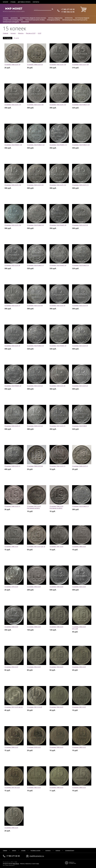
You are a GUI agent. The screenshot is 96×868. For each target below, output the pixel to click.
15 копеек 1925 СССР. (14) (13, 185)
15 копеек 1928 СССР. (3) (57, 386)
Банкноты (14, 18)
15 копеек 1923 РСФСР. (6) (58, 265)
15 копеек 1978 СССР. (34, 747)
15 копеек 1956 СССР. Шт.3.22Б (79, 628)
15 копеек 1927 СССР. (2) (80, 386)
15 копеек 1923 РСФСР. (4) (35, 346)
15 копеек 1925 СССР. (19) (58, 65)
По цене (16, 38)
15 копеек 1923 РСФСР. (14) (81, 105)
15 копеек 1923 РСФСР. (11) (58, 145)
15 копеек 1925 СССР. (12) (58, 185)
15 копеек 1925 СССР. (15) (58, 105)
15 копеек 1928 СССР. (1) (12, 466)
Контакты (36, 2)
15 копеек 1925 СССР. (79, 587)
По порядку (8, 38)
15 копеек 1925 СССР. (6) (35, 306)
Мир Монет (14, 9)
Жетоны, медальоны (55, 18)
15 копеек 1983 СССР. (56, 747)
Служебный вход (70, 850)
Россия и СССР (31, 33)
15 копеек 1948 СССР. (34, 627)
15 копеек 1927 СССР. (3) (80, 346)
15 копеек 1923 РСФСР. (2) (13, 386)
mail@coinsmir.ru (37, 856)
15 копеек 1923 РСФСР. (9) (35, 225)
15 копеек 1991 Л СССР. (35, 707)
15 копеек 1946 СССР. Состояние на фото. (56, 507)
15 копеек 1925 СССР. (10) (13, 225)
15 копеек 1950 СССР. (34, 587)
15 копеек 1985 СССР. (79, 747)
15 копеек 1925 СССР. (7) (12, 306)
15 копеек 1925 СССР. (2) (35, 386)
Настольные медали (82, 18)
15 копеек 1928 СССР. (11, 627)
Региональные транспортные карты (75, 20)
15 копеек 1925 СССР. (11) (80, 185)
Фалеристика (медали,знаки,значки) (33, 18)
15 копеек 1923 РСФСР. (79, 426)
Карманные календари (11, 22)
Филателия (25, 22)
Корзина (58, 850)
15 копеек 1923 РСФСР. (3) (58, 346)
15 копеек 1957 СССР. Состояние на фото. (34, 507)
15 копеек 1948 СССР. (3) (12, 65)
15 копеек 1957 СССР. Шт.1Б (36, 546)
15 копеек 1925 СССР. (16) (35, 105)
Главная (6, 33)
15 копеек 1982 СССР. (34, 787)
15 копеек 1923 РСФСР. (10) (81, 145)
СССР (40, 33)
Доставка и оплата (24, 2)
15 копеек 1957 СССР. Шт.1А (13, 707)
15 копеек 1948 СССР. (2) (35, 65)
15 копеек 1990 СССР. (11, 828)
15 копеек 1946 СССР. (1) (12, 506)
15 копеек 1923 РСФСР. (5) (80, 265)
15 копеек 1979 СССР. (11, 587)
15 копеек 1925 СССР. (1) (12, 426)
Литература (69, 18)
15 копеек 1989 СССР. (79, 787)
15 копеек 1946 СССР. (56, 627)
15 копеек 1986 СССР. (11, 546)
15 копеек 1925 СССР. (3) (12, 346)
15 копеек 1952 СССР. (34, 667)
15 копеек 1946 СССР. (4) (35, 466)
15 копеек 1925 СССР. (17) (13, 105)
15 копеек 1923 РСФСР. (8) (58, 225)
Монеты (6, 18)
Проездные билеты (54, 20)
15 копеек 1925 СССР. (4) (80, 306)
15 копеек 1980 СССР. (79, 546)
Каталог (6, 2)
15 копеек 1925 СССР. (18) (80, 65)
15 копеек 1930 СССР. (56, 587)
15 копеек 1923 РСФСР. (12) (36, 145)
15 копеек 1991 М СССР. (12, 787)
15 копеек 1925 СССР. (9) (80, 225)
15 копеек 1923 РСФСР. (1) (80, 506)
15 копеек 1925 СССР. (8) (12, 265)
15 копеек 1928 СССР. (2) (35, 426)
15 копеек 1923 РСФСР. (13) (13, 145)
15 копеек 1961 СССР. (79, 707)
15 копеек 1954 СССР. (56, 667)
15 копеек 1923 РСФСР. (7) (35, 265)
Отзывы (13, 2)
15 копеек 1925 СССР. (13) (35, 185)
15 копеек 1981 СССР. (56, 546)
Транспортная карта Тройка (35, 20)
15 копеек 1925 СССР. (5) (57, 306)
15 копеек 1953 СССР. (11, 667)
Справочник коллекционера (13, 20)
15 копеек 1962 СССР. (56, 707)
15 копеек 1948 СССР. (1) (80, 466)
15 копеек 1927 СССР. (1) (57, 426)
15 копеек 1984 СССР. (11, 747)
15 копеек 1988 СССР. (56, 787)
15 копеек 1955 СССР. (79, 667)
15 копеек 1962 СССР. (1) (57, 466)
